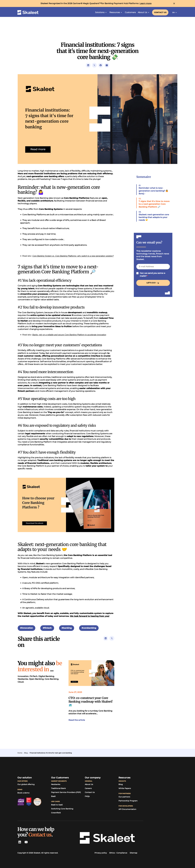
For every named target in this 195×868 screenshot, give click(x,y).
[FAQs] (87, 796)
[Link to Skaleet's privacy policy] (101, 853)
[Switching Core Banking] (62, 809)
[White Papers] (125, 788)
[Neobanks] (56, 784)
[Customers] (130, 12)
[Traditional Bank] (58, 788)
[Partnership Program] (128, 801)
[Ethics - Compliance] (118, 853)
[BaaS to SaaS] (57, 805)
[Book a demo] (23, 793)
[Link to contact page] (160, 12)
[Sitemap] (134, 853)
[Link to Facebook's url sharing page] (101, 65)
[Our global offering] (26, 784)
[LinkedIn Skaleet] (19, 842)
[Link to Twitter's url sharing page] (94, 65)
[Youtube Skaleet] (26, 842)
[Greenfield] (56, 813)
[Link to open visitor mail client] (107, 65)
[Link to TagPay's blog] (121, 784)
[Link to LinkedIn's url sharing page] (88, 65)
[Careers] (88, 788)
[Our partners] (124, 797)
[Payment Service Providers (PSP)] (66, 792)
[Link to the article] (91, 673)
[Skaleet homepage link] (28, 12)
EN (175, 13)
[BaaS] (53, 796)
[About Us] (89, 784)
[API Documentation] (127, 809)
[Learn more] (146, 3)
